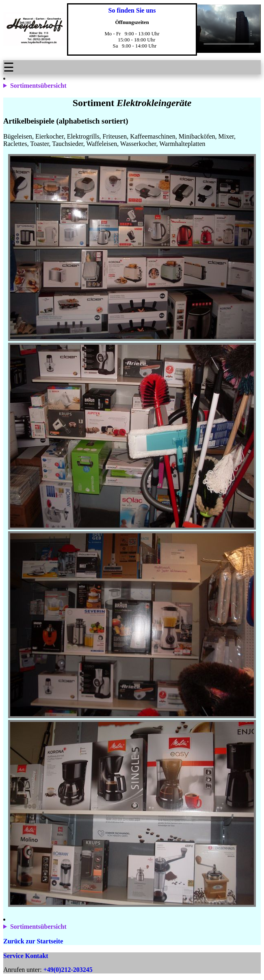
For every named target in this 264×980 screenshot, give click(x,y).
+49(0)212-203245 (68, 970)
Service (13, 956)
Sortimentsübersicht (38, 86)
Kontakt (37, 956)
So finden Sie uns (132, 10)
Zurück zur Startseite (33, 941)
